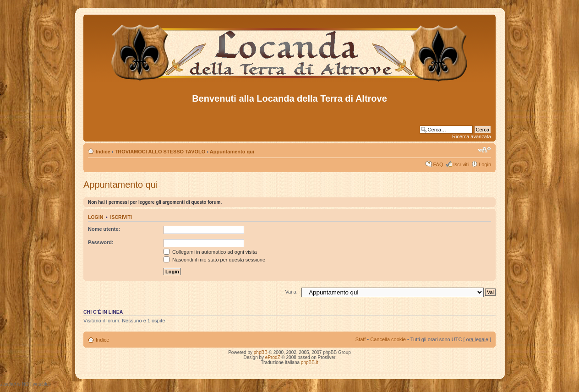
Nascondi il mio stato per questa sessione (214, 260)
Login (485, 164)
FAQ (438, 164)
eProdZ (273, 357)
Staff (361, 339)
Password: (101, 242)
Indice (103, 152)
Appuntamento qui (232, 152)
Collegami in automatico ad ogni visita (210, 252)
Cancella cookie (388, 339)
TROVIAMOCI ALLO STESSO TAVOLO (160, 152)
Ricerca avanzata (472, 136)
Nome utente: (104, 229)
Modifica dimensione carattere (484, 150)
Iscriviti (461, 164)
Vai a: (291, 292)
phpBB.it (310, 362)
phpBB (261, 352)
